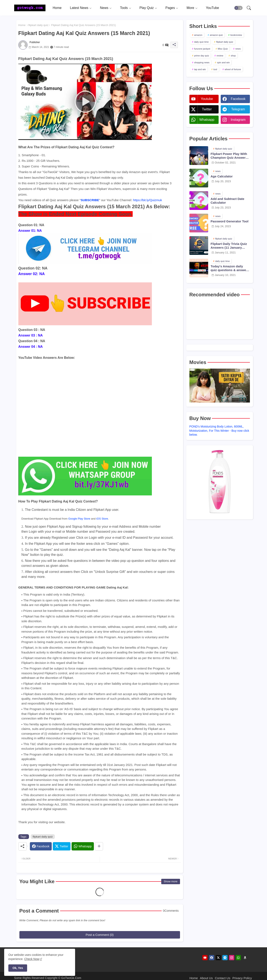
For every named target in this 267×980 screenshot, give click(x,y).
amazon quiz (216, 35)
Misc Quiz (223, 49)
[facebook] (212, 958)
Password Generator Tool (230, 221)
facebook (238, 99)
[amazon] (245, 958)
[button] (238, 8)
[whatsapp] (238, 958)
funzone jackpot (202, 49)
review (220, 56)
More (190, 8)
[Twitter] (62, 846)
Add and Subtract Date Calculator (228, 201)
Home (57, 8)
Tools (124, 8)
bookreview (236, 35)
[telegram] (225, 958)
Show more (171, 881)
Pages (170, 8)
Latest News (79, 8)
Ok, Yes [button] (18, 968)
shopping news (202, 62)
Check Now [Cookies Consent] (32, 959)
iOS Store (102, 519)
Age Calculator (222, 176)
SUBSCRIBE (90, 200)
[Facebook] (41, 846)
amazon (198, 35)
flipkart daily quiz (38, 25)
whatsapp (207, 120)
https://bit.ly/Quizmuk (147, 200)
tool (215, 69)
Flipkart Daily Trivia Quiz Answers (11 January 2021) (229, 246)
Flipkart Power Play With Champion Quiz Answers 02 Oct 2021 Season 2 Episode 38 (229, 156)
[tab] (57, 8)
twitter (207, 109)
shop (233, 56)
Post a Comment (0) (99, 935)
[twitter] (218, 958)
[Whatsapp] (83, 846)
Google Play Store (79, 519)
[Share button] (99, 846)
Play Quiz (147, 8)
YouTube (212, 8)
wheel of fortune (233, 69)
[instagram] (232, 958)
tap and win (200, 69)
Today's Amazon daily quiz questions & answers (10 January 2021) (230, 268)
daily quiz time (202, 42)
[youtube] (205, 958)
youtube (207, 99)
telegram (238, 109)
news (238, 49)
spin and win (223, 62)
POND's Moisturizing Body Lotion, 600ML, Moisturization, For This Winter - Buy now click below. (219, 431)
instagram (238, 120)
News (104, 8)
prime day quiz (202, 56)
